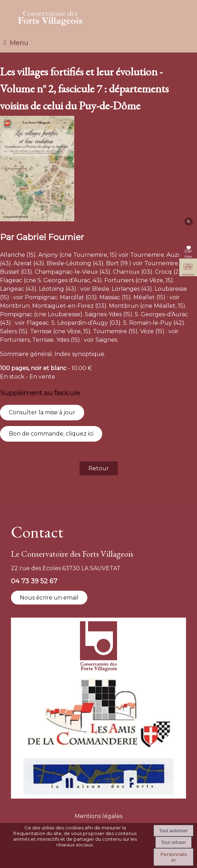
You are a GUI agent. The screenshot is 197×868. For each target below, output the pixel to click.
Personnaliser (174, 857)
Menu (19, 43)
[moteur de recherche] (188, 224)
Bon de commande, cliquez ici (51, 434)
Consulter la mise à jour (42, 412)
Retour (99, 468)
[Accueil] (50, 17)
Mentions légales (98, 816)
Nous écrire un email (49, 598)
